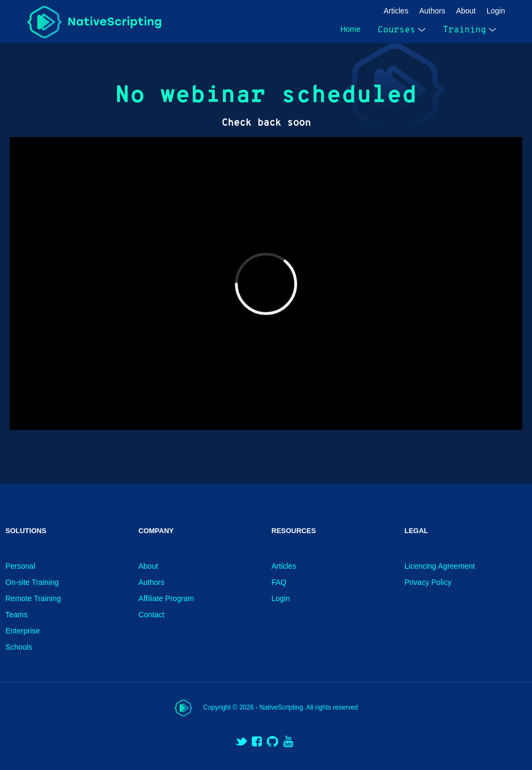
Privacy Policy (428, 582)
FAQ (279, 582)
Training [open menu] (470, 30)
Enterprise (23, 631)
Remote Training (33, 598)
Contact (152, 615)
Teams (16, 615)
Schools (19, 647)
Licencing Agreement (440, 566)
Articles (396, 11)
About (466, 11)
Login (496, 11)
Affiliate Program (166, 598)
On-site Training (32, 582)
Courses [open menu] (402, 30)
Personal (20, 566)
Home (350, 29)
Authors (432, 11)
